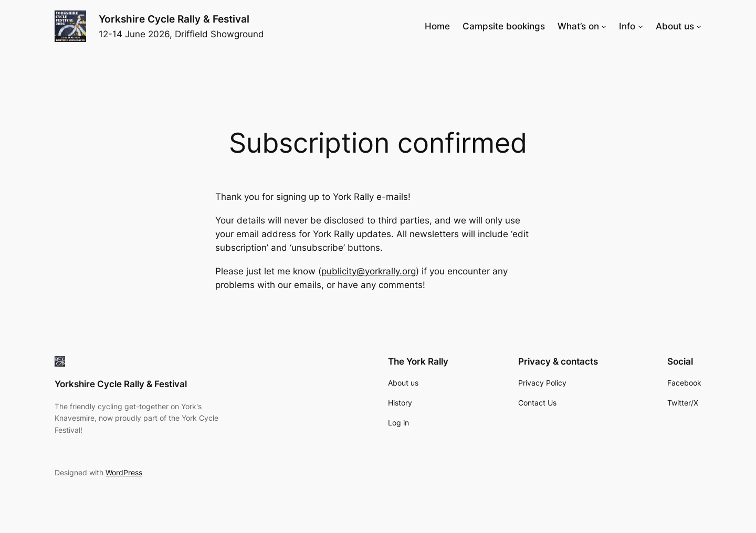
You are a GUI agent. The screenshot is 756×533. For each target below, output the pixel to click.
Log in (398, 423)
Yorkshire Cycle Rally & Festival (174, 19)
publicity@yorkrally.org (369, 271)
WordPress (124, 472)
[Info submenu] (640, 26)
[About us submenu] (699, 26)
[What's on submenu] (604, 26)
